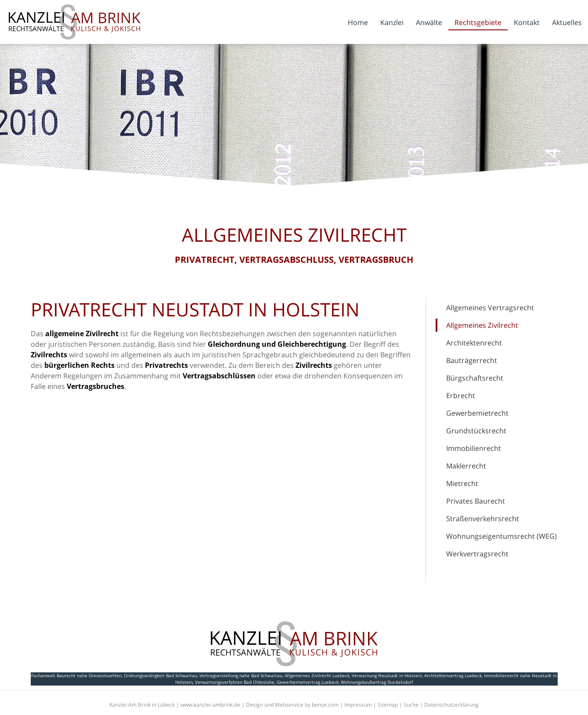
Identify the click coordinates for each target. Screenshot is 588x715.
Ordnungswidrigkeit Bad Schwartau (161, 675)
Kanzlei (392, 22)
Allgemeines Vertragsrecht (490, 308)
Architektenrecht (474, 343)
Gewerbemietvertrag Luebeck (308, 682)
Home (358, 22)
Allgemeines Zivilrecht (482, 325)
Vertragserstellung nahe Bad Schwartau (241, 675)
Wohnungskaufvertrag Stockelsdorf (377, 682)
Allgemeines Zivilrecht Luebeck (317, 675)
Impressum (358, 705)
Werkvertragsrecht (477, 554)
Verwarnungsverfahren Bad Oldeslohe (235, 682)
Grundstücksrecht (476, 431)
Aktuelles (567, 22)
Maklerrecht (466, 466)
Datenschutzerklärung (451, 705)
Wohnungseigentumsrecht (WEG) (501, 536)
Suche (411, 705)
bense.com (325, 705)
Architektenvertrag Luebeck (453, 675)
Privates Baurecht (476, 501)
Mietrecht (462, 483)
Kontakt (527, 22)
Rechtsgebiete (478, 22)
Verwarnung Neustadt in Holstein (387, 675)
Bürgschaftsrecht (475, 378)
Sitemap (388, 705)
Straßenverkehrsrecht (483, 519)
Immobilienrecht (474, 448)
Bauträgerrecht (472, 360)
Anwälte (429, 22)
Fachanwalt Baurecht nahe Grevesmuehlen (76, 675)
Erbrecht (461, 396)
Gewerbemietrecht (477, 413)
